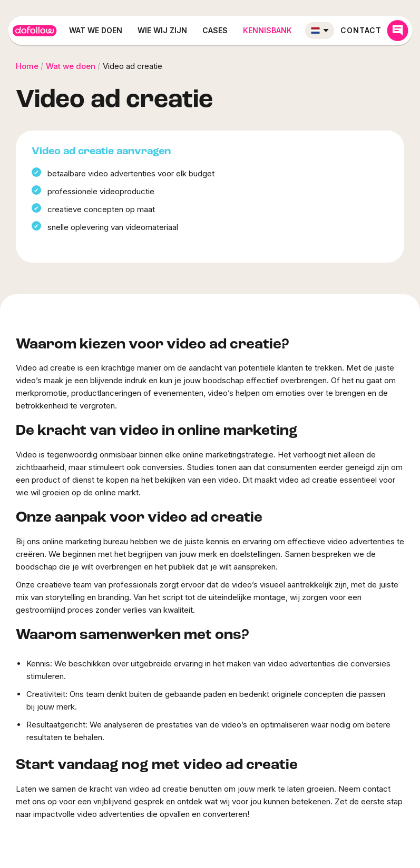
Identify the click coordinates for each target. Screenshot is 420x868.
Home (27, 66)
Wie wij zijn (162, 30)
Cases (215, 30)
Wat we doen (96, 30)
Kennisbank (267, 30)
